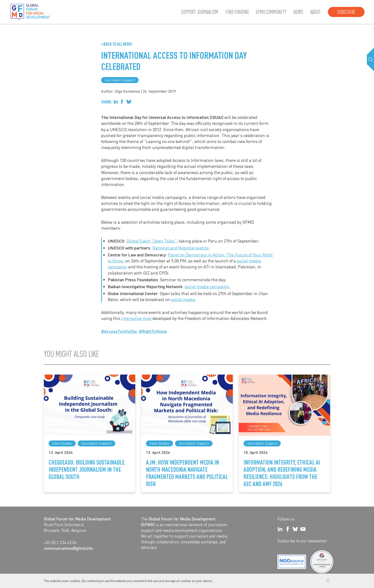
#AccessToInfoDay (119, 331)
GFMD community (271, 12)
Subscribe (346, 12)
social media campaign (207, 286)
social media (183, 299)
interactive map (136, 318)
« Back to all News (117, 44)
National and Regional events (180, 248)
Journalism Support (120, 80)
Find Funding (237, 12)
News (298, 12)
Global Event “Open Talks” (151, 241)
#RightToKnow (153, 331)
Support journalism (200, 12)
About (316, 12)
